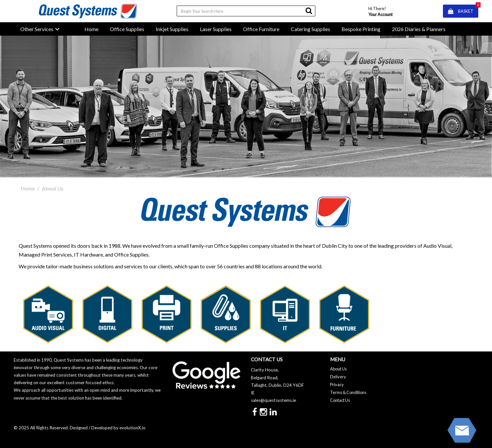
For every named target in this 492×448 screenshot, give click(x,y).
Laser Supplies (216, 29)
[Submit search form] (309, 11)
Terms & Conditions (348, 392)
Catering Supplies (310, 29)
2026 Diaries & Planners (419, 29)
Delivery (338, 377)
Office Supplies (127, 29)
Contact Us (340, 400)
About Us (338, 369)
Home (91, 29)
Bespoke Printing (361, 29)
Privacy (337, 385)
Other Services (37, 29)
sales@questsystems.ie (273, 400)
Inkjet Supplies (172, 29)
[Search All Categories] (246, 11)
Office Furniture (261, 29)
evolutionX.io (132, 428)
